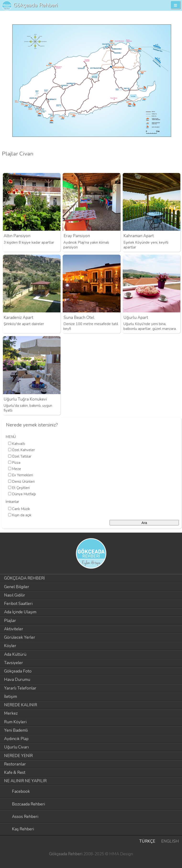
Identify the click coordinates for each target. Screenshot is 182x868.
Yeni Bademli (16, 730)
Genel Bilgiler (17, 587)
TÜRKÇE (147, 841)
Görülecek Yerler (20, 637)
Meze (17, 469)
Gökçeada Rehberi (36, 5)
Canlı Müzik (21, 509)
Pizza (16, 463)
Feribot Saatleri (18, 604)
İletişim (11, 697)
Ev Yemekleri (22, 475)
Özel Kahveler (23, 450)
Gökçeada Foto (18, 671)
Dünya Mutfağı (24, 494)
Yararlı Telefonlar (20, 688)
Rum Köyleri (15, 722)
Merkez (11, 713)
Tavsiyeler (14, 663)
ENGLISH (170, 841)
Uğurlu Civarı (16, 747)
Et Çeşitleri (21, 488)
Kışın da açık (22, 515)
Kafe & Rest (15, 773)
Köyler (10, 646)
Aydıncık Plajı (16, 739)
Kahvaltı (19, 444)
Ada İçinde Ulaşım (20, 612)
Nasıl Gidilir (15, 595)
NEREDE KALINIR (21, 705)
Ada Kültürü (15, 654)
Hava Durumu (17, 680)
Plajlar (10, 621)
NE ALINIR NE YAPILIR (25, 781)
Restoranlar (15, 764)
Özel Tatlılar (22, 456)
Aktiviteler (14, 629)
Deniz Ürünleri (23, 482)
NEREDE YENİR (18, 756)
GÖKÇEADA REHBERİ (24, 578)
